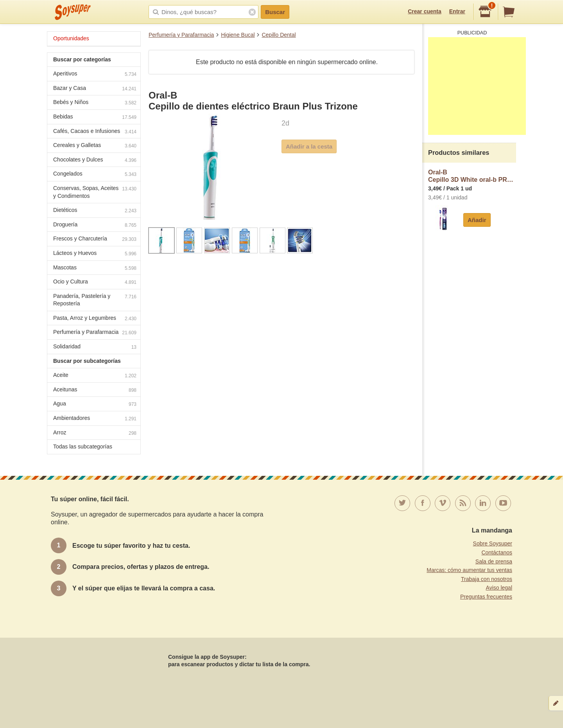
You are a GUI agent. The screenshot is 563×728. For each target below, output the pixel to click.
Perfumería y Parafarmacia (181, 35)
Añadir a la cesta (309, 146)
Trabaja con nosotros (487, 579)
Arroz (95, 433)
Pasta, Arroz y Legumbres (95, 319)
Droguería (95, 225)
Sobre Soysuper (493, 543)
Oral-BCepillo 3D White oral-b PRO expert (472, 176)
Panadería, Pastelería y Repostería (95, 300)
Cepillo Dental (279, 35)
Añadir (477, 220)
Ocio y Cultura (95, 282)
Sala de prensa (494, 561)
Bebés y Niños (95, 103)
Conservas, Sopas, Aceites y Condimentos (95, 192)
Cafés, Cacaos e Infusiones (95, 132)
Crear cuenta (425, 11)
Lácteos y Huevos (95, 254)
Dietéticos (95, 211)
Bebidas (95, 117)
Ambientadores (95, 419)
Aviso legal (499, 588)
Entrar (457, 11)
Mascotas (95, 268)
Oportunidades (71, 38)
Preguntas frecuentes (486, 597)
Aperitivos (95, 74)
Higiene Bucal (238, 35)
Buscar (275, 12)
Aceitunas (95, 390)
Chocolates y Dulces (95, 160)
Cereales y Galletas (95, 146)
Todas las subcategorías (83, 446)
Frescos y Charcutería (95, 239)
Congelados (95, 175)
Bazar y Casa (95, 89)
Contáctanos (497, 552)
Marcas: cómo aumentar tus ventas (469, 570)
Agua (95, 404)
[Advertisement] (477, 86)
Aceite (95, 376)
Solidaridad (95, 347)
